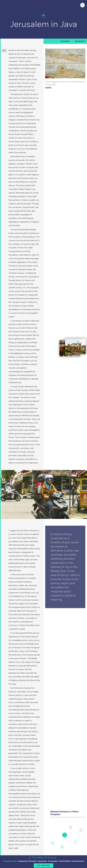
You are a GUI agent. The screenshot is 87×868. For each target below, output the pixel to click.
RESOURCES (80, 41)
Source (48, 88)
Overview (65, 41)
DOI (5, 51)
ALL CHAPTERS (43, 866)
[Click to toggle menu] (82, 5)
